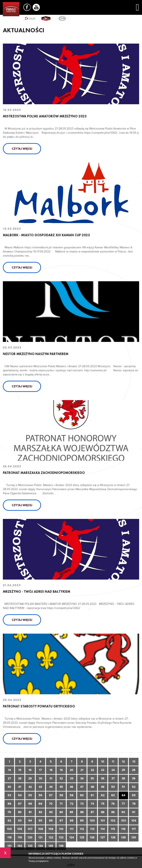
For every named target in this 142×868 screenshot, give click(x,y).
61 (92, 795)
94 (30, 821)
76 (113, 804)
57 (51, 795)
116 (123, 829)
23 (103, 770)
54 (20, 795)
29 (30, 778)
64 (123, 795)
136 (61, 846)
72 (72, 804)
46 (72, 787)
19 (61, 770)
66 (9, 804)
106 (20, 829)
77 (123, 804)
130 (134, 837)
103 (123, 821)
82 (40, 812)
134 (40, 846)
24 (113, 770)
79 (9, 812)
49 (103, 787)
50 (113, 787)
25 (123, 770)
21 (82, 770)
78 (134, 804)
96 (51, 821)
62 (103, 795)
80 (20, 812)
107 (30, 829)
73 (82, 804)
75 (103, 804)
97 (61, 821)
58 (61, 795)
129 (123, 837)
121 (40, 837)
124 (72, 837)
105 (9, 829)
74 (92, 804)
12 (123, 762)
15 (20, 770)
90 (123, 812)
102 (113, 821)
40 (9, 787)
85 (72, 812)
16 (30, 770)
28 (20, 778)
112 (82, 829)
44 (51, 787)
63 (113, 795)
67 (20, 804)
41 (20, 787)
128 (113, 837)
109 (51, 829)
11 (113, 762)
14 (9, 770)
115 (113, 829)
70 (51, 804)
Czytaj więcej (22, 149)
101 (103, 821)
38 (123, 778)
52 (134, 787)
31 (51, 778)
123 (61, 837)
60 (82, 795)
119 (20, 837)
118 (9, 837)
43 (40, 787)
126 (92, 837)
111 (72, 829)
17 (40, 770)
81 (30, 812)
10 (103, 762)
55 (30, 795)
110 (61, 829)
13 (134, 762)
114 (103, 829)
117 (134, 829)
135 (51, 846)
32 (61, 778)
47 (82, 787)
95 (40, 821)
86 (82, 812)
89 (113, 812)
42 (30, 787)
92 (9, 821)
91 (134, 812)
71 (61, 804)
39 (134, 778)
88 (103, 812)
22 (92, 770)
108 (41, 829)
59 (72, 795)
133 (30, 846)
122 (51, 837)
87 (92, 812)
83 (51, 812)
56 (40, 795)
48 (92, 787)
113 (92, 829)
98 (72, 821)
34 (82, 778)
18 (51, 770)
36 (103, 778)
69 (40, 804)
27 (9, 778)
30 (41, 778)
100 (92, 821)
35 (92, 778)
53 (9, 795)
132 (20, 846)
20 (72, 770)
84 (61, 812)
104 (134, 821)
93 (20, 821)
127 (103, 837)
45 (61, 787)
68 (30, 804)
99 (82, 821)
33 (72, 778)
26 (134, 770)
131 (9, 846)
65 (134, 795)
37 (113, 778)
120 (30, 837)
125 (82, 837)
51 (123, 787)
